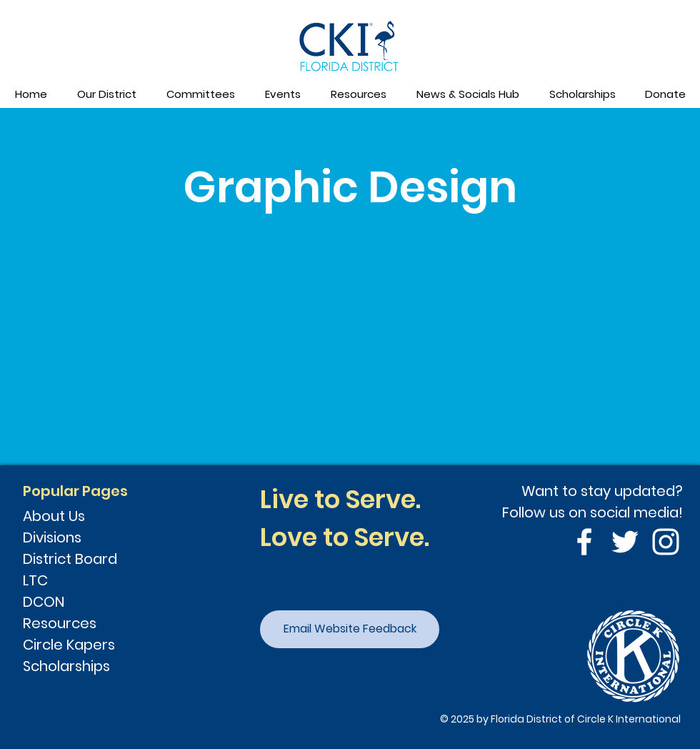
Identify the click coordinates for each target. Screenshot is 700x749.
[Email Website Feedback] (350, 629)
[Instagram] (666, 542)
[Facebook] (584, 542)
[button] (106, 94)
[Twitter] (625, 542)
